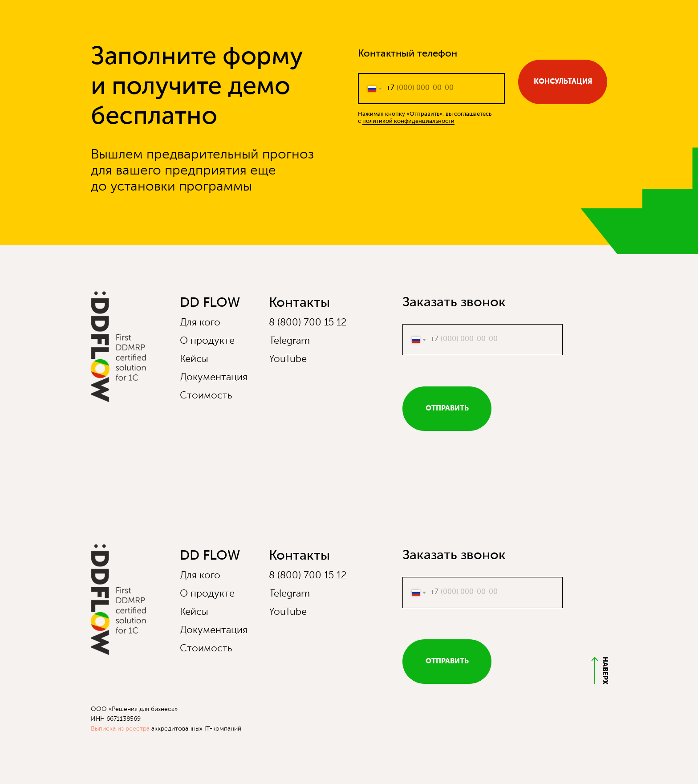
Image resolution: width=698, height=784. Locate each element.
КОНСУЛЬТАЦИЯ (563, 82)
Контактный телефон (408, 54)
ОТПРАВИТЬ (447, 409)
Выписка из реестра (120, 729)
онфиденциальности (426, 121)
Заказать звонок (454, 303)
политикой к (380, 121)
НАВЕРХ (605, 671)
